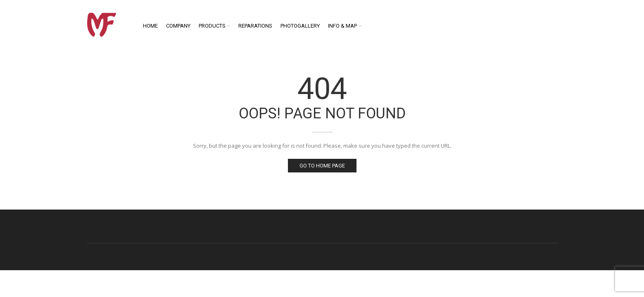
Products (212, 26)
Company (178, 26)
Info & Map (342, 26)
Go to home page (322, 166)
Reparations (255, 26)
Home (150, 26)
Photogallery (300, 26)
